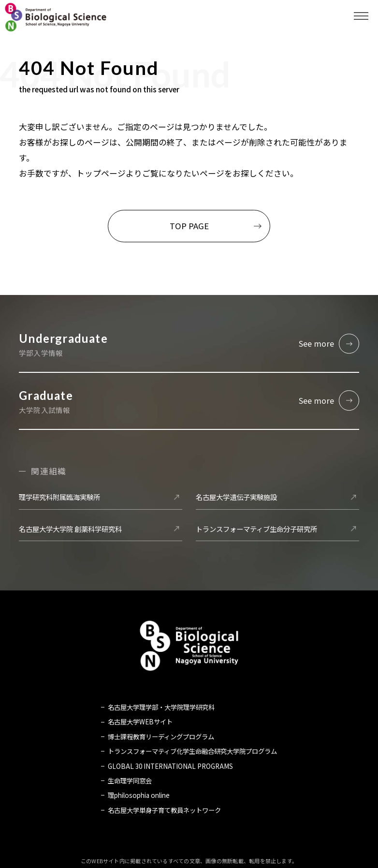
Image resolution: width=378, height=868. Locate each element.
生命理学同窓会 (130, 781)
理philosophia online (139, 796)
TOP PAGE (189, 226)
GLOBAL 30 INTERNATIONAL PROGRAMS (170, 766)
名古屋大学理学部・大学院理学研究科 (161, 707)
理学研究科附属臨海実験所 (59, 498)
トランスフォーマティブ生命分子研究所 (256, 529)
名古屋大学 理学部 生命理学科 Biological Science (56, 17)
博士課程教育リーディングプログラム (161, 737)
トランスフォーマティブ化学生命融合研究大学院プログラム (192, 751)
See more (317, 343)
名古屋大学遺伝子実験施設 (236, 498)
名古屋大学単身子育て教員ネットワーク (164, 810)
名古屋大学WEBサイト (140, 722)
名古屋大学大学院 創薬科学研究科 (70, 529)
